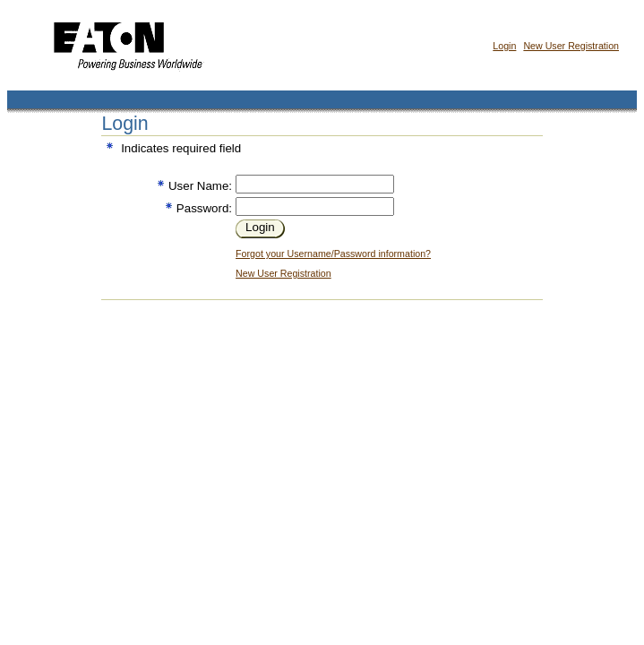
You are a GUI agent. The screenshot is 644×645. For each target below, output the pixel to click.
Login (504, 46)
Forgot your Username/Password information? (333, 254)
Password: (204, 208)
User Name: (200, 186)
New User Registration (571, 46)
